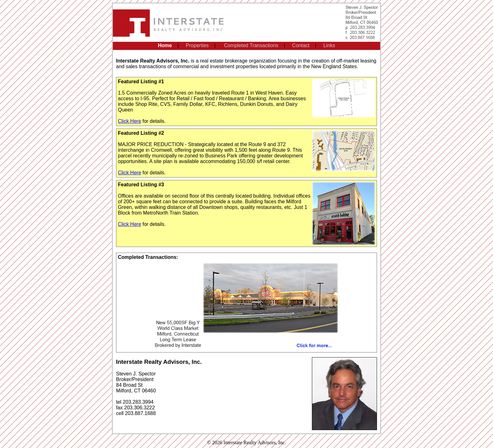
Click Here (130, 121)
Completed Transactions (251, 45)
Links (329, 45)
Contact (301, 45)
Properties (197, 45)
